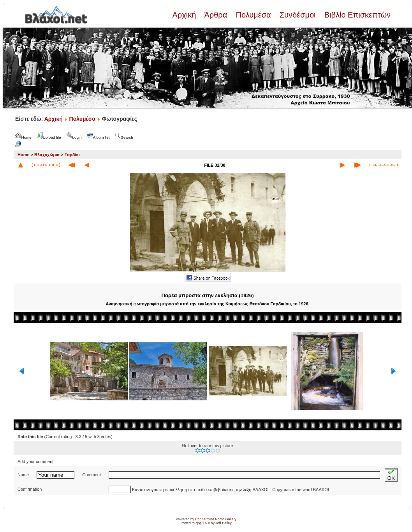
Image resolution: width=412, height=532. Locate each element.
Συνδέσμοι (298, 15)
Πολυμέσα (253, 15)
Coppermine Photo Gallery (216, 519)
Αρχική (185, 15)
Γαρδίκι (72, 155)
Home (24, 155)
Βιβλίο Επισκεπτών (356, 15)
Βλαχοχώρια (47, 155)
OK (391, 475)
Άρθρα (216, 15)
